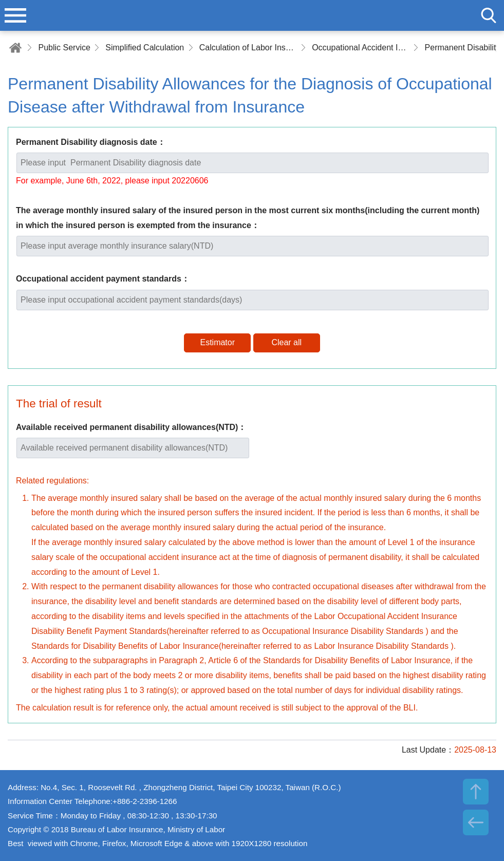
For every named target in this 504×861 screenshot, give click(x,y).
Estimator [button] (217, 342)
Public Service (64, 48)
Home (15, 48)
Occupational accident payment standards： (103, 279)
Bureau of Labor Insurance (252, 15)
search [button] (489, 15)
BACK (476, 822)
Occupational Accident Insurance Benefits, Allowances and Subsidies (361, 48)
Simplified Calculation (145, 48)
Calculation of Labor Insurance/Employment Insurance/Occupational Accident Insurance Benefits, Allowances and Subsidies (248, 48)
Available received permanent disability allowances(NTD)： (131, 427)
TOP (476, 792)
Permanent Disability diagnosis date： (91, 142)
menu (15, 15)
